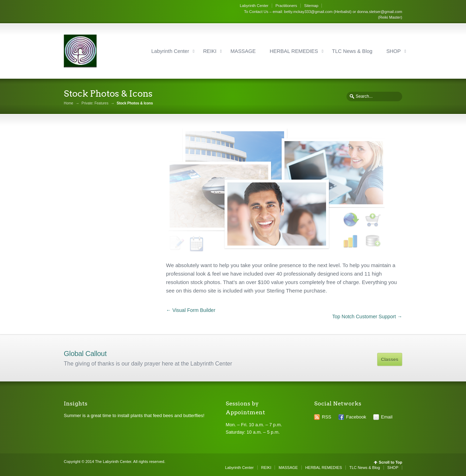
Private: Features (95, 103)
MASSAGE (243, 51)
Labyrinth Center (254, 6)
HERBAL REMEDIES (294, 51)
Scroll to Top (391, 462)
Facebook (356, 417)
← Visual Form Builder (191, 310)
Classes (390, 359)
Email (387, 417)
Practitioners (286, 6)
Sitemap (311, 6)
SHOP (394, 51)
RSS (327, 417)
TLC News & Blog (352, 51)
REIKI (210, 51)
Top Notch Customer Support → (367, 317)
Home (69, 103)
